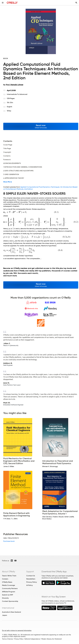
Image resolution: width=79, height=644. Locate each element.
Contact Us (31, 576)
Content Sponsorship (10, 601)
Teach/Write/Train (9, 576)
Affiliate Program (9, 592)
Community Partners (10, 588)
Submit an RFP (8, 595)
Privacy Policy (32, 582)
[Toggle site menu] (3, 3)
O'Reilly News (7, 582)
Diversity (5, 598)
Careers (5, 579)
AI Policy (30, 585)
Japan (5, 615)
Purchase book (9, 541)
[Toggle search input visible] (76, 3)
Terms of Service (8, 639)
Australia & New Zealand (11, 612)
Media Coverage (8, 585)
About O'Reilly (9, 572)
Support (30, 572)
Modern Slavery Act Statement (52, 639)
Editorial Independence (32, 639)
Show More (8, 182)
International (8, 608)
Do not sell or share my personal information (17, 631)
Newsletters (31, 579)
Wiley (9, 111)
